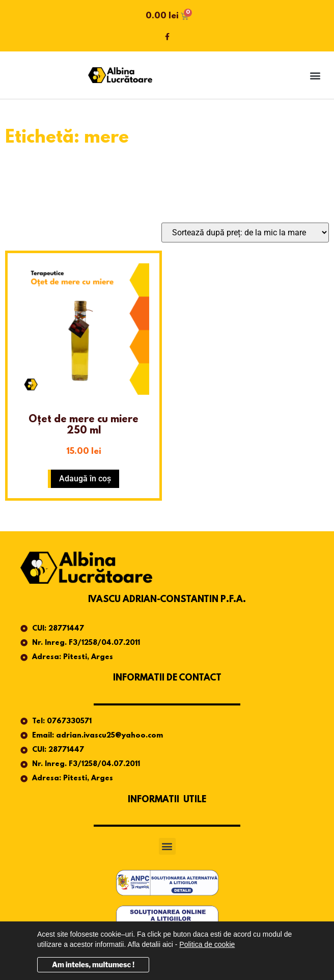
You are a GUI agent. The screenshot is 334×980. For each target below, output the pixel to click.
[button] (315, 75)
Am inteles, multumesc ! (93, 964)
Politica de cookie (207, 944)
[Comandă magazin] (245, 233)
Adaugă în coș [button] (85, 479)
